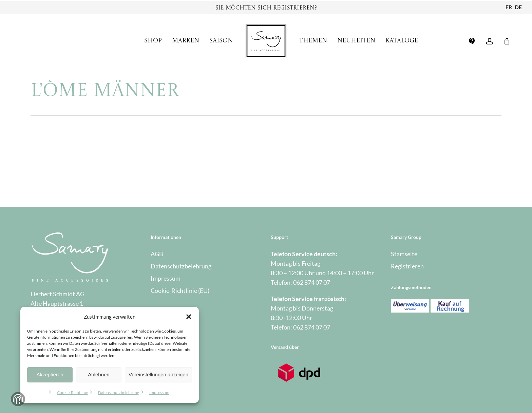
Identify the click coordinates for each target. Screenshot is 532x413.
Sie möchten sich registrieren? (266, 8)
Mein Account (169, 328)
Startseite (404, 254)
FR (509, 7)
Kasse (158, 341)
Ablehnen (99, 374)
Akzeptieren (50, 374)
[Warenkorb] (507, 41)
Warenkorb (165, 353)
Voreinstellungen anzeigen (158, 374)
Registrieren (407, 266)
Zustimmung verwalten (18, 399)
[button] (189, 317)
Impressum (159, 392)
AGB (157, 254)
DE (518, 7)
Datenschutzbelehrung (119, 392)
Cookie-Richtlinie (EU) (180, 290)
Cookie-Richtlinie (72, 392)
